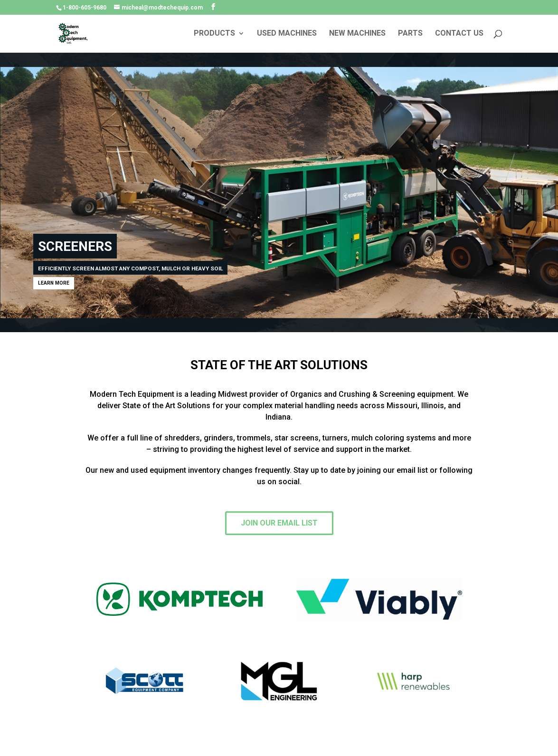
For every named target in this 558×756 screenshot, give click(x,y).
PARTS (410, 34)
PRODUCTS (214, 34)
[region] (279, 192)
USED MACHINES (287, 34)
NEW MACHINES (357, 34)
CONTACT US (459, 34)
